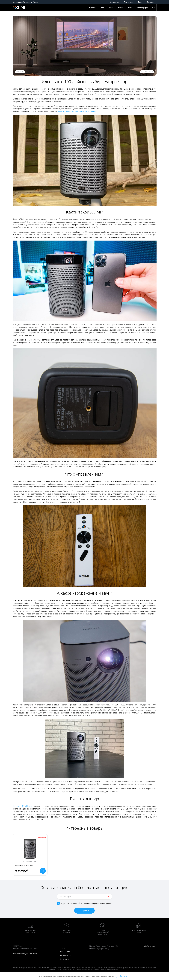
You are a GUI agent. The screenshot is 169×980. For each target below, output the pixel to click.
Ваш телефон (66, 896)
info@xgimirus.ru (150, 946)
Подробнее (110, 976)
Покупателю (129, 2)
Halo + (121, 8)
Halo (130, 8)
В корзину (43, 871)
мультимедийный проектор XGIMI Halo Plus (77, 112)
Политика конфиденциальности (25, 954)
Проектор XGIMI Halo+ (22, 806)
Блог (140, 2)
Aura (111, 8)
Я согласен (123, 976)
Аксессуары (142, 8)
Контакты (150, 2)
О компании (114, 2)
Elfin (102, 8)
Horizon (93, 8)
